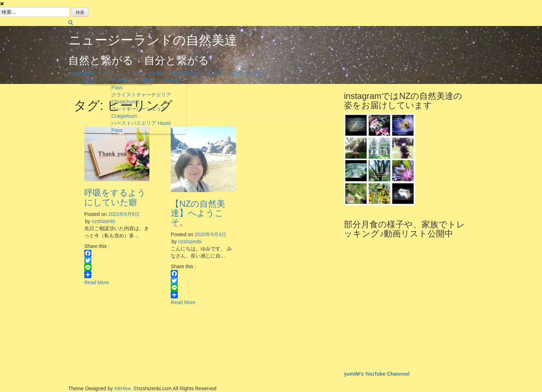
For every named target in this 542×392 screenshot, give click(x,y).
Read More (97, 282)
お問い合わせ (246, 73)
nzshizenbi (103, 221)
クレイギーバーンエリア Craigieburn (139, 112)
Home (75, 73)
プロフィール (201, 73)
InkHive (123, 388)
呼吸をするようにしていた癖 (115, 197)
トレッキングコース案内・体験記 (149, 73)
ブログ (223, 73)
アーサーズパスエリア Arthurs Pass (145, 84)
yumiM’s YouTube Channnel (377, 374)
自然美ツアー (96, 73)
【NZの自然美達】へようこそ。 (198, 213)
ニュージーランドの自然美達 (153, 40)
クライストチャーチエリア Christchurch (141, 98)
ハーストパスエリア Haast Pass (141, 127)
